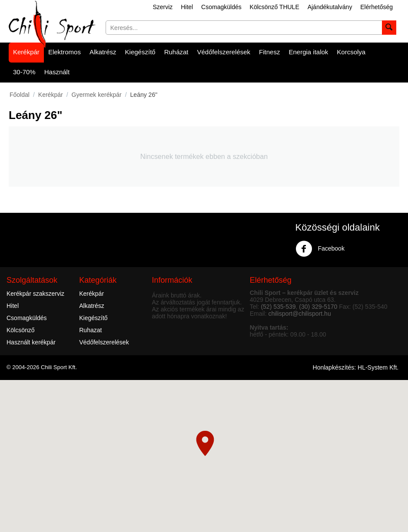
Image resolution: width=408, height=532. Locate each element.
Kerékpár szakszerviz (35, 294)
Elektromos (65, 52)
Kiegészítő (140, 52)
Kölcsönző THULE (275, 7)
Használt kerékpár (31, 342)
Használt (57, 72)
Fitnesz (269, 52)
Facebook (320, 249)
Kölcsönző (21, 330)
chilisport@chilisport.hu (300, 314)
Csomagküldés (221, 7)
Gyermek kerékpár (97, 95)
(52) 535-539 (278, 307)
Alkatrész (103, 52)
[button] (205, 443)
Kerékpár (26, 52)
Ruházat (176, 52)
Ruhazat (90, 330)
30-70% (24, 72)
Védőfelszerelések (224, 52)
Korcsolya (351, 52)
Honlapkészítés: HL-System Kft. (356, 367)
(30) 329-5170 (318, 307)
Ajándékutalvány (330, 7)
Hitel (187, 7)
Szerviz (163, 7)
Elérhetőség (376, 7)
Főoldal (20, 95)
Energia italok (308, 52)
